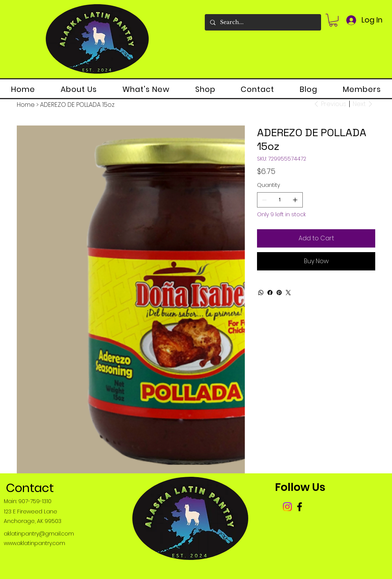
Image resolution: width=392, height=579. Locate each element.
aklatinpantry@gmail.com (39, 534)
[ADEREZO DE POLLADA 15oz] (77, 105)
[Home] (26, 105)
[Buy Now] (316, 261)
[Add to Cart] (316, 238)
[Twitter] (288, 293)
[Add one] (295, 200)
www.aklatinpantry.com (35, 543)
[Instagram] (287, 507)
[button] (333, 20)
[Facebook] (270, 293)
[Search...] (263, 22)
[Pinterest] (279, 293)
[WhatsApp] (261, 293)
